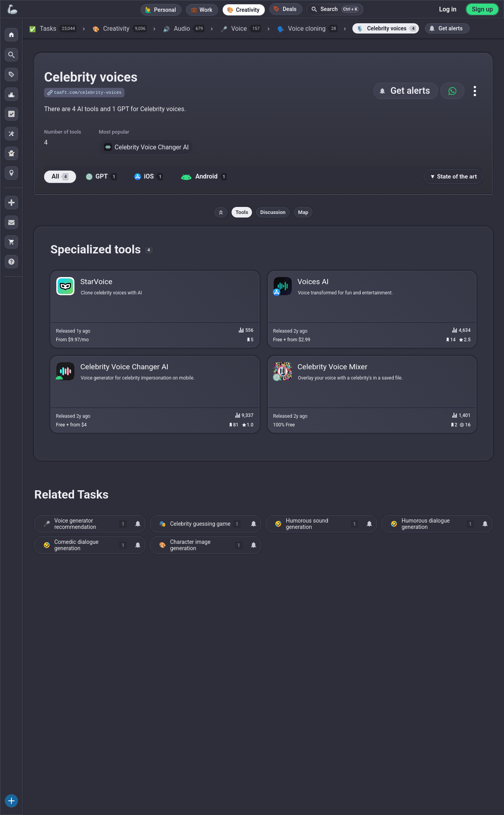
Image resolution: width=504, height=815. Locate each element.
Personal (165, 10)
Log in (448, 9)
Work (206, 10)
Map (303, 212)
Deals (285, 9)
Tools (242, 212)
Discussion (273, 212)
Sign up (482, 9)
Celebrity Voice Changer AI (146, 147)
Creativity (248, 10)
